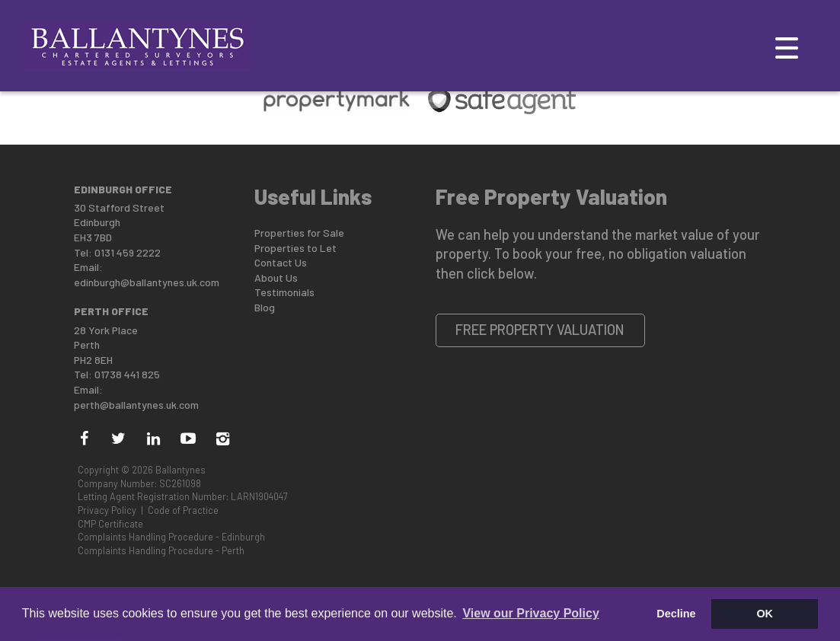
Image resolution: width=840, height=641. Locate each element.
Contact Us (281, 262)
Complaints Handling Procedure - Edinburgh (171, 537)
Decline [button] (676, 614)
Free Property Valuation (540, 330)
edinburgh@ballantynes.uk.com (147, 282)
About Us (276, 277)
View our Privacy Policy (530, 613)
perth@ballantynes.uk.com (136, 405)
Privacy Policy (107, 510)
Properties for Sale (299, 233)
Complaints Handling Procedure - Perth (161, 550)
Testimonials (284, 292)
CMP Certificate (110, 524)
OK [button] (765, 614)
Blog (265, 307)
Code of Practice (183, 510)
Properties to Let (295, 248)
